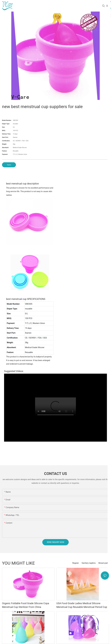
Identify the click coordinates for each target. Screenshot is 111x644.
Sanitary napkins (89, 563)
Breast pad (103, 563)
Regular (76, 563)
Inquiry (9, 165)
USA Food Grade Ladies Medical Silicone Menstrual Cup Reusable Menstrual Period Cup (82, 605)
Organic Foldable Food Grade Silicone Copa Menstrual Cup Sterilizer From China (26, 605)
